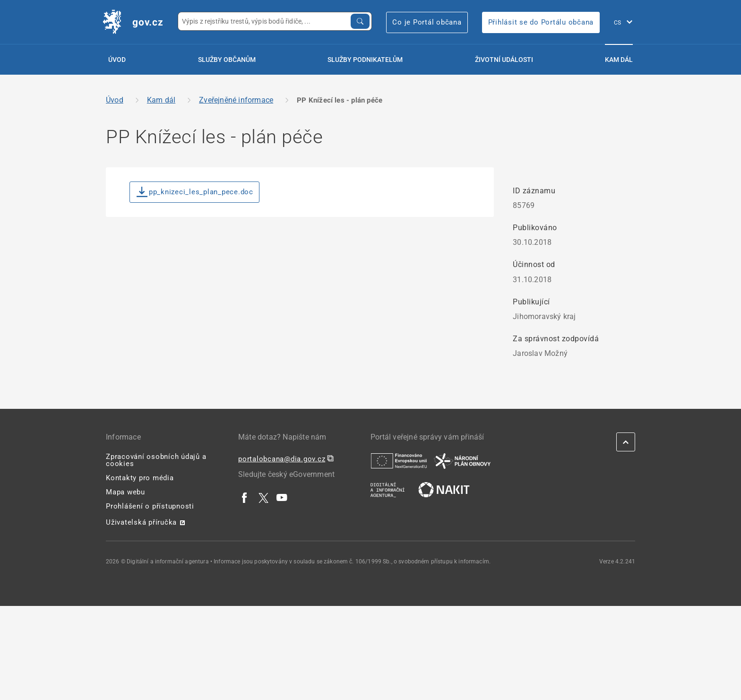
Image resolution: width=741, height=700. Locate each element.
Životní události (504, 60)
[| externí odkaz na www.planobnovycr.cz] (462, 460)
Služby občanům (227, 60)
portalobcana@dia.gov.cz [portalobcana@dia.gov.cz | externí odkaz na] (282, 459)
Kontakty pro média (140, 478)
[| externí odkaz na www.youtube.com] (282, 497)
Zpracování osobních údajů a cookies (156, 460)
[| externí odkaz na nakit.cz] (444, 489)
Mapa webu (125, 492)
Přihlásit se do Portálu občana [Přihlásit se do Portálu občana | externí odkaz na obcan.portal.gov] (541, 22)
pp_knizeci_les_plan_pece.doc (195, 192)
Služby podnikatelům (365, 60)
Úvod (117, 60)
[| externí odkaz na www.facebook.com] (245, 497)
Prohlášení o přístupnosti (150, 506)
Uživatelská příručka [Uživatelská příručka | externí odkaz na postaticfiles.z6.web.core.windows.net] (141, 522)
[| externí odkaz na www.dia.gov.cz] (388, 489)
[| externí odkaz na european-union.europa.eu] (399, 460)
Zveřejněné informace (236, 100)
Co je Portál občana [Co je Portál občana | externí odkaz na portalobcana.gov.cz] (427, 22)
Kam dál (619, 60)
